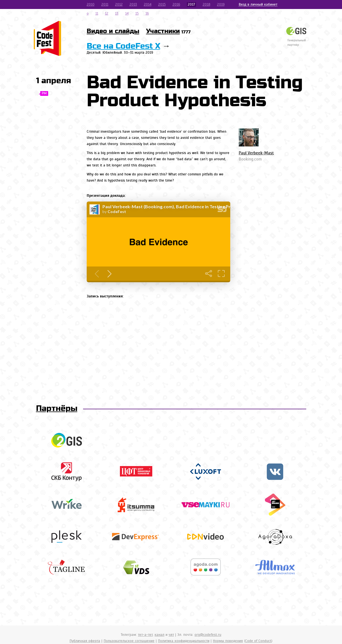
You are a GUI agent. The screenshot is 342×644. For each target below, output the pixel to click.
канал (159, 635)
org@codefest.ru (208, 635)
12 (107, 13)
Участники (168, 31)
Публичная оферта (85, 641)
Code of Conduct (258, 641)
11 (97, 13)
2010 (91, 4)
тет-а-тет (145, 635)
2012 (119, 4)
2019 (221, 4)
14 (127, 13)
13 (117, 13)
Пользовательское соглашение (129, 641)
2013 (133, 4)
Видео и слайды (113, 31)
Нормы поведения (228, 641)
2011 (105, 4)
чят (171, 635)
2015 (162, 4)
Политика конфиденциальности (184, 641)
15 (137, 13)
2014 (148, 4)
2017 (191, 4)
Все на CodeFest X (123, 46)
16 (147, 13)
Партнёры (57, 409)
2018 (206, 4)
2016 (176, 4)
